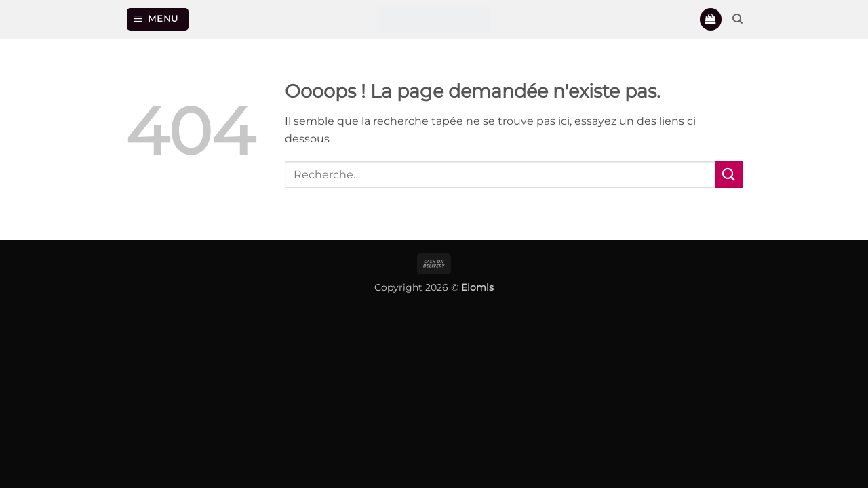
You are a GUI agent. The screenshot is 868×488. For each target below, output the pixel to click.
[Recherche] (737, 19)
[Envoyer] (729, 175)
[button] (158, 19)
